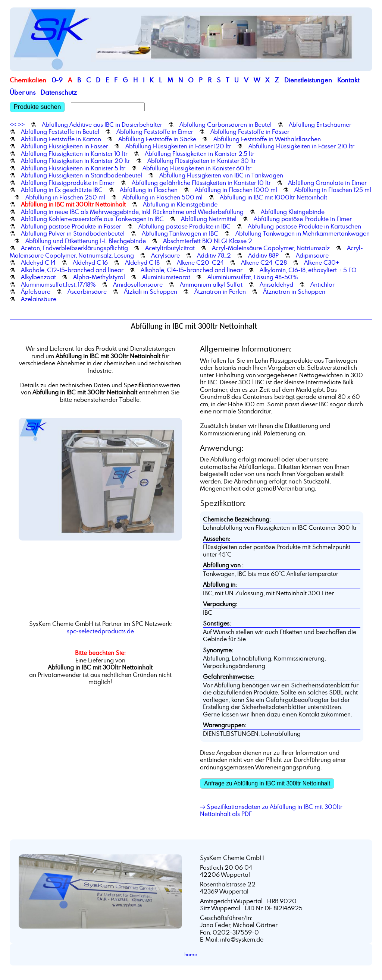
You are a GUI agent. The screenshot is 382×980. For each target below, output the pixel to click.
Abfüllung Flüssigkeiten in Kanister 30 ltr (202, 161)
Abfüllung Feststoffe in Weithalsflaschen (267, 139)
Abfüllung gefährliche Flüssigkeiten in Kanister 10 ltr (201, 183)
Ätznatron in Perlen (220, 292)
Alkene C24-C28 (264, 262)
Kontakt (348, 80)
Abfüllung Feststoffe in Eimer (155, 132)
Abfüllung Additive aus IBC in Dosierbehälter (102, 125)
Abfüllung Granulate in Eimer (327, 183)
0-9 (57, 80)
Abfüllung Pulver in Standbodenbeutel (73, 233)
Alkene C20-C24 (200, 262)
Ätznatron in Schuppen (294, 292)
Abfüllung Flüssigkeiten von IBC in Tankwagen (221, 175)
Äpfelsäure (36, 292)
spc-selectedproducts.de (100, 631)
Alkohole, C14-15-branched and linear (192, 270)
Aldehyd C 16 (90, 262)
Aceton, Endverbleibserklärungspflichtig (74, 248)
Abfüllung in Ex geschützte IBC (62, 190)
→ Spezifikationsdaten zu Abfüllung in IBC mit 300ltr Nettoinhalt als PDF (271, 810)
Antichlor (322, 284)
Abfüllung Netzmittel (209, 219)
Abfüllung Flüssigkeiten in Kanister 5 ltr (73, 168)
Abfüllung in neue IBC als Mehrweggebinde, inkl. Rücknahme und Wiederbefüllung (132, 212)
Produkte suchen (37, 107)
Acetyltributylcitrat (170, 248)
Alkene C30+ (322, 262)
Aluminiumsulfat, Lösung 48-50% (253, 277)
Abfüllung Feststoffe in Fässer (250, 132)
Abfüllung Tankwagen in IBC (180, 233)
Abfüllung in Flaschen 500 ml (162, 197)
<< (13, 125)
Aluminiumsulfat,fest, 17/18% (58, 284)
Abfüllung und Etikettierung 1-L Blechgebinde (86, 241)
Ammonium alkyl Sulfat (211, 284)
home (191, 954)
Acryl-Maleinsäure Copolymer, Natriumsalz (271, 248)
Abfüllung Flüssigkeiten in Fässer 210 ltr (301, 146)
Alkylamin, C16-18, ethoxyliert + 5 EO (308, 270)
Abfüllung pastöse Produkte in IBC (184, 226)
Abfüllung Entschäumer (320, 125)
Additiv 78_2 (214, 255)
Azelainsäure (39, 299)
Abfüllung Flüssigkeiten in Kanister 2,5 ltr (200, 154)
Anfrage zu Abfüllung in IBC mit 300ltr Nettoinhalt (267, 783)
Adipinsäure (312, 255)
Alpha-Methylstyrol (99, 277)
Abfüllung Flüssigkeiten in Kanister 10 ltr (74, 154)
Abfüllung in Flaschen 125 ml (333, 190)
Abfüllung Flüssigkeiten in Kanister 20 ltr (76, 161)
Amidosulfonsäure (138, 284)
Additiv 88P (263, 255)
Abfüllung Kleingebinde (293, 212)
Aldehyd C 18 (142, 262)
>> (21, 125)
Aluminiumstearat (166, 277)
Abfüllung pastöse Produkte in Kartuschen (304, 226)
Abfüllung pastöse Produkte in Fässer (71, 226)
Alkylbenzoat (38, 277)
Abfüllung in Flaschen (149, 190)
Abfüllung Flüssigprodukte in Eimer (68, 183)
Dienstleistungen (308, 80)
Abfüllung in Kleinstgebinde (180, 204)
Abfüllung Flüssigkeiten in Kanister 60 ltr (197, 168)
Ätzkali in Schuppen (151, 292)
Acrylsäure (165, 255)
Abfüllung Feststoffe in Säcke (157, 139)
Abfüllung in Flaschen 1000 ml (236, 190)
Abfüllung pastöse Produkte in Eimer (303, 219)
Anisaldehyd (276, 284)
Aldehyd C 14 (38, 262)
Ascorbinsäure (87, 292)
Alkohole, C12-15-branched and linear (72, 270)
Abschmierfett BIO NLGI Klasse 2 (208, 241)
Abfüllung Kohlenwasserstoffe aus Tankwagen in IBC (92, 219)
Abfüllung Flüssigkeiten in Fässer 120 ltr (178, 146)
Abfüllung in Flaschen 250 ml (65, 197)
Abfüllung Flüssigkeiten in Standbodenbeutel (82, 175)
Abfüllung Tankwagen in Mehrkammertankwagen (303, 233)
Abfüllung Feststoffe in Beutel (60, 132)
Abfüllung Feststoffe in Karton (61, 139)
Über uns (23, 92)
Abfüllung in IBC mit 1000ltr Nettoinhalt (273, 197)
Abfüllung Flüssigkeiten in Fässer (65, 146)
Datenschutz (59, 92)
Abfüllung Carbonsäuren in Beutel (226, 125)
